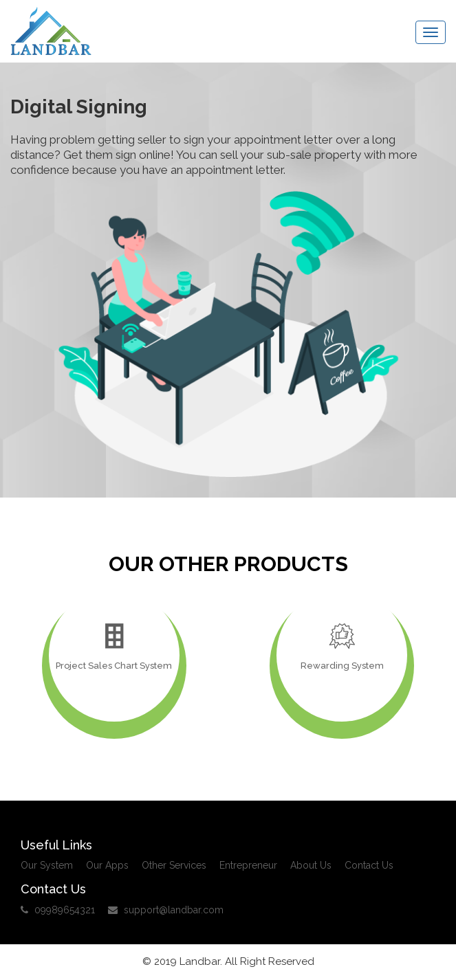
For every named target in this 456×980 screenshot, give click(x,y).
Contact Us (369, 865)
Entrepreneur (248, 865)
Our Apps (107, 865)
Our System (47, 865)
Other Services (174, 865)
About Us (311, 865)
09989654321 (58, 910)
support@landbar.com (166, 910)
